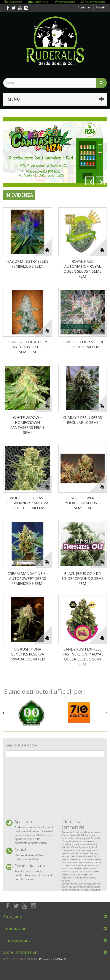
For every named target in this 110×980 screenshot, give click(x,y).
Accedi (100, 7)
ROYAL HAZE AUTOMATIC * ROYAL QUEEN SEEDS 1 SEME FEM (83, 269)
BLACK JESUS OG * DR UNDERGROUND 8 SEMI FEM (82, 578)
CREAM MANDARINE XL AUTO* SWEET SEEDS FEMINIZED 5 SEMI (28, 578)
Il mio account (17, 940)
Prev (89, 181)
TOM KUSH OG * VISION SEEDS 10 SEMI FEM (83, 344)
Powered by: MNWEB (53, 959)
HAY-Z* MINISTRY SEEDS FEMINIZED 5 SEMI (27, 264)
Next (100, 181)
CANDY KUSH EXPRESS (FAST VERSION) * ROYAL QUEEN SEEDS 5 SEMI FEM (82, 657)
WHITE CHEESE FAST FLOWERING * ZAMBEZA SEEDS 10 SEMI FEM (28, 503)
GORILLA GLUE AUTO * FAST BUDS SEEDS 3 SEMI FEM (27, 347)
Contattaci (84, 7)
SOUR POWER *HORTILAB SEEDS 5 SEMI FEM (83, 503)
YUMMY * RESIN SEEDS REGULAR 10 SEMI (82, 420)
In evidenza (19, 195)
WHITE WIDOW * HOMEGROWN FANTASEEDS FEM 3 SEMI (27, 425)
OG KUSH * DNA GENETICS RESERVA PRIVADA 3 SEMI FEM (27, 654)
